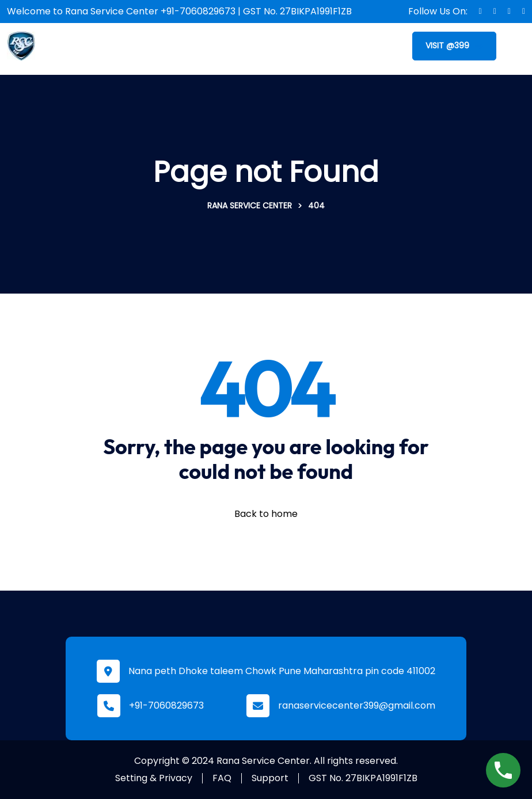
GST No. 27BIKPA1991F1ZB (363, 778)
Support (270, 778)
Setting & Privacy (154, 778)
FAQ (222, 778)
